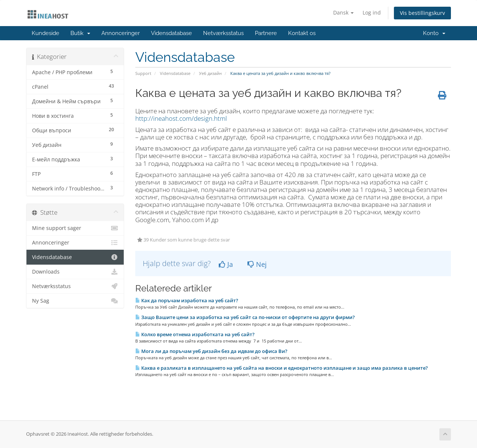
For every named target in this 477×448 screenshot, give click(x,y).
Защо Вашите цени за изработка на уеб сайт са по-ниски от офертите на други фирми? (245, 317)
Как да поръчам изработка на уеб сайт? (187, 300)
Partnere (266, 33)
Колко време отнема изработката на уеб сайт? (195, 334)
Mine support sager (75, 228)
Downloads (75, 272)
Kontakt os (302, 33)
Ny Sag (75, 301)
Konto (434, 33)
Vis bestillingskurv (422, 13)
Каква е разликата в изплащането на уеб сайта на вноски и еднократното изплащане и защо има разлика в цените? (282, 368)
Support (143, 73)
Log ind (372, 12)
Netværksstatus (223, 33)
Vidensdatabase (171, 33)
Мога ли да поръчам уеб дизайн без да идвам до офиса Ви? (211, 351)
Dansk (343, 12)
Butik (80, 33)
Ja (226, 264)
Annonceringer (121, 33)
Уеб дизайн (210, 73)
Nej (257, 264)
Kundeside (45, 33)
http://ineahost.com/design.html (181, 118)
